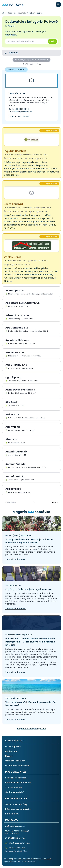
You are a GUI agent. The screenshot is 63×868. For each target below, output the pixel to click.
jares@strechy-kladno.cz (17, 264)
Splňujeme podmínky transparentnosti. (20, 861)
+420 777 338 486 (38, 261)
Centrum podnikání (15, 792)
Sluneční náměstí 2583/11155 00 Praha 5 (17, 832)
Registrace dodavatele (16, 778)
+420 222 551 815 (15, 848)
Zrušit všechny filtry (32, 64)
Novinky (9, 756)
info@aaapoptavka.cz (18, 843)
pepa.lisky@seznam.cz (37, 211)
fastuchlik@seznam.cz (37, 158)
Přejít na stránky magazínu (32, 729)
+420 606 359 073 (19, 109)
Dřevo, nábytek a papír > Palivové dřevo (32, 60)
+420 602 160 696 (14, 211)
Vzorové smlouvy (14, 787)
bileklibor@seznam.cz (20, 112)
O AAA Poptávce (13, 747)
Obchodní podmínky (15, 761)
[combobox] (26, 41)
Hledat (52, 41)
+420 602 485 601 (14, 158)
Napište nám (11, 751)
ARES (21, 838)
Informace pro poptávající (18, 809)
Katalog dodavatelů (17, 13)
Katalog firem (12, 814)
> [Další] (55, 502)
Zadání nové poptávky (16, 804)
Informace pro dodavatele (18, 783)
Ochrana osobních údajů (17, 766)
